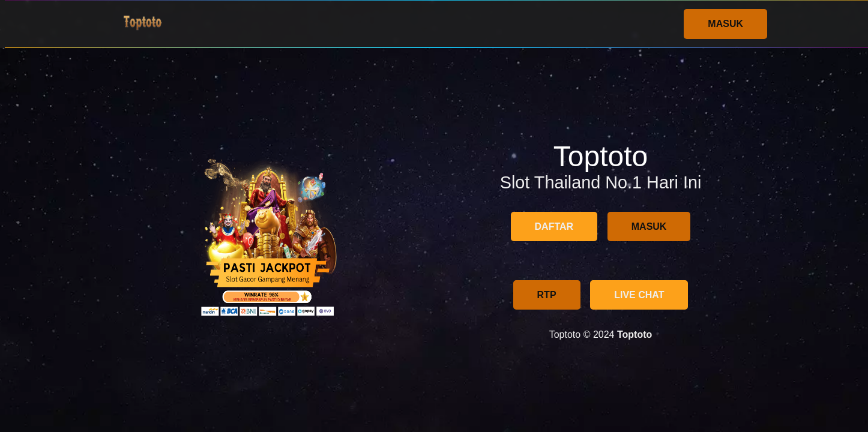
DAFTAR (554, 226)
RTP (547, 295)
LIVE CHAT (639, 295)
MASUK (725, 24)
